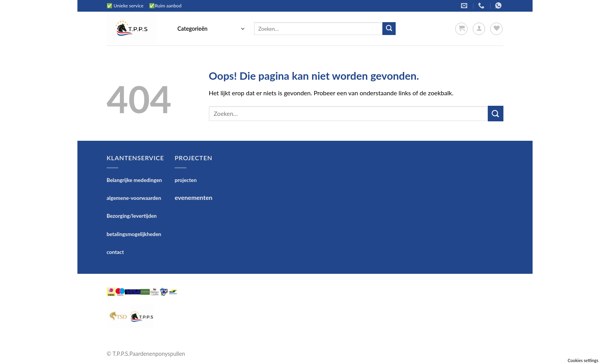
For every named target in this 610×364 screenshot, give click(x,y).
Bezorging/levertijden (132, 216)
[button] (211, 29)
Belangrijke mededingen (134, 180)
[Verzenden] (389, 29)
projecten (186, 180)
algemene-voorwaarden (134, 198)
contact (115, 252)
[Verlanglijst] (496, 29)
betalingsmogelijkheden (134, 234)
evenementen (194, 197)
